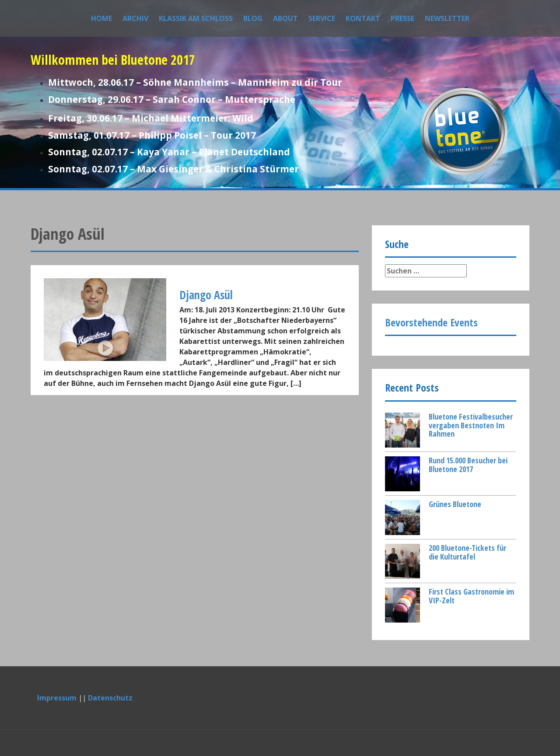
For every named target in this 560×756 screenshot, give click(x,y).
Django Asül (206, 295)
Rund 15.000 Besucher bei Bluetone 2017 (468, 465)
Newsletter (447, 18)
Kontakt (363, 18)
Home (101, 18)
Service (322, 18)
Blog (253, 18)
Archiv (135, 18)
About (285, 18)
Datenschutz (110, 698)
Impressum (57, 698)
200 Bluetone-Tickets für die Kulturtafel (467, 552)
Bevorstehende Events (431, 322)
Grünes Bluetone (455, 504)
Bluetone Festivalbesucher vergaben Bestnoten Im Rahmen (471, 425)
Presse (402, 18)
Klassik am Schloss (196, 18)
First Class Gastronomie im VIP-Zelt (471, 596)
